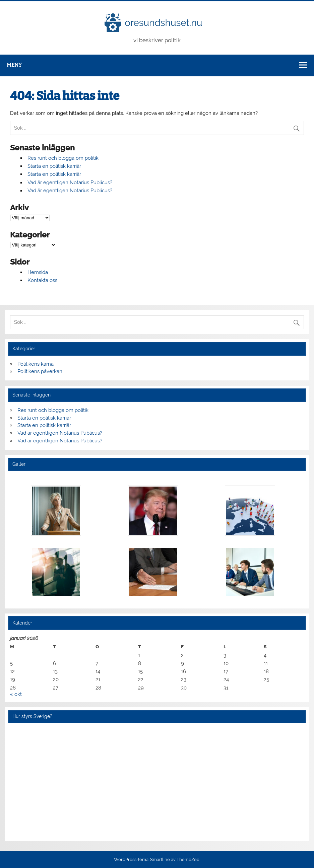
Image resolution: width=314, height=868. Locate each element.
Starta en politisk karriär (54, 166)
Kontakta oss (42, 280)
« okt (16, 694)
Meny (14, 65)
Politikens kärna (36, 364)
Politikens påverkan (40, 371)
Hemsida (38, 272)
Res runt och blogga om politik (63, 158)
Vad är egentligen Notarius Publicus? (70, 183)
